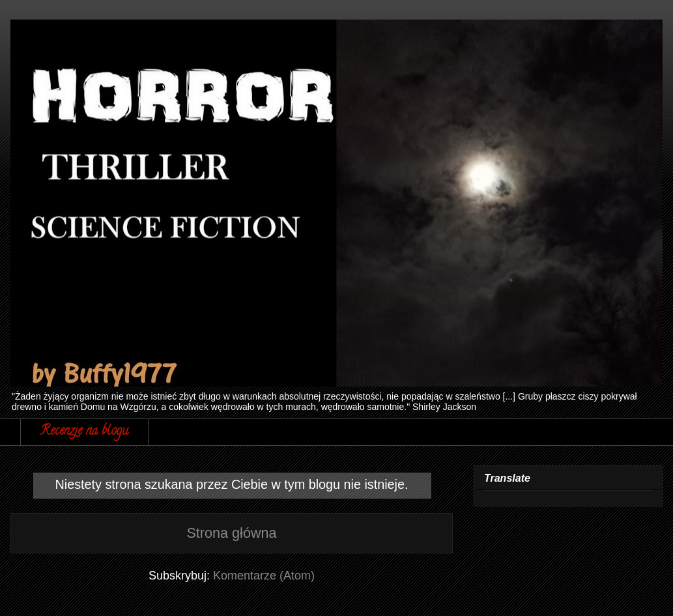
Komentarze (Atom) (264, 576)
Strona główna (231, 533)
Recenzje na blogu (84, 432)
